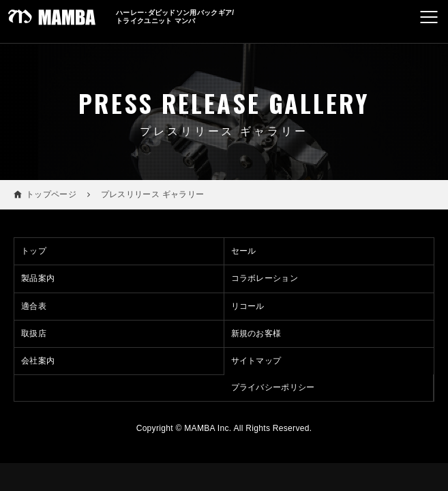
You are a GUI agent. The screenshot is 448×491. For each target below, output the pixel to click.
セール (244, 251)
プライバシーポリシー (273, 387)
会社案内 (38, 361)
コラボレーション (265, 278)
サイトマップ (256, 361)
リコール (248, 306)
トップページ (51, 194)
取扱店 (34, 333)
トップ (34, 251)
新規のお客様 (256, 333)
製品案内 (38, 278)
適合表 (34, 306)
